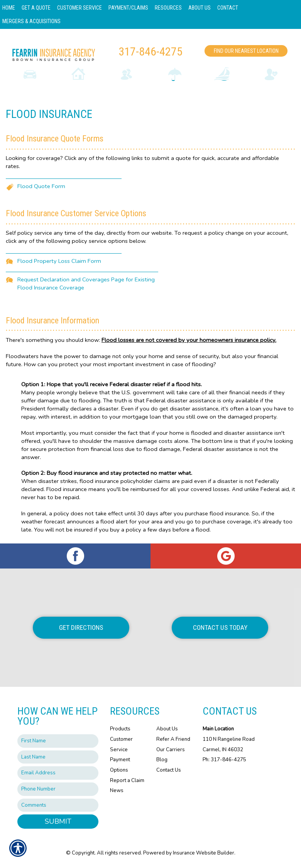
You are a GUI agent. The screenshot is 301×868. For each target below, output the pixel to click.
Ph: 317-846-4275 (224, 760)
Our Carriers (171, 750)
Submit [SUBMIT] (58, 821)
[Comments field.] (58, 805)
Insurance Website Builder (204, 853)
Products (120, 729)
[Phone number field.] (58, 789)
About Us (167, 729)
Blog (162, 760)
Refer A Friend (173, 739)
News (117, 791)
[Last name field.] (58, 757)
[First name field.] (58, 741)
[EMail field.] (58, 773)
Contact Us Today (220, 627)
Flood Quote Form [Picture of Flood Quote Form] (41, 186)
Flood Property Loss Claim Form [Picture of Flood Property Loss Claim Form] (59, 261)
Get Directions (81, 627)
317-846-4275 (150, 51)
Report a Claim (127, 781)
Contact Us (169, 770)
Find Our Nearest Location (246, 51)
